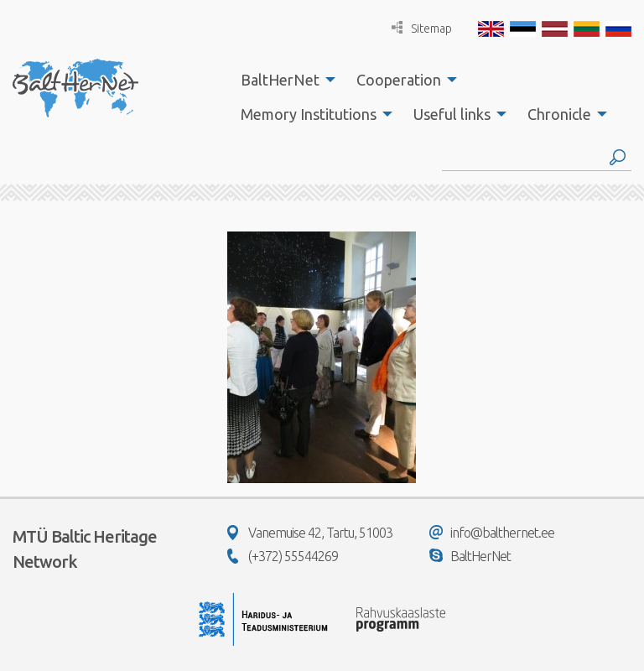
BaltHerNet (280, 80)
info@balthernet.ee (492, 533)
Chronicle (559, 114)
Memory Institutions (309, 114)
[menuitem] (283, 80)
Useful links (452, 114)
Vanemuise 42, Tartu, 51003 (310, 533)
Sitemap (422, 28)
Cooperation (399, 80)
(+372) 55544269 (283, 556)
